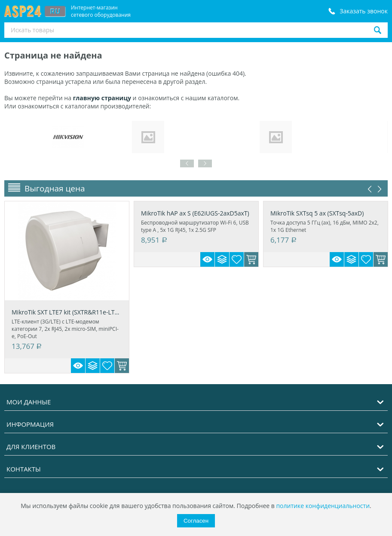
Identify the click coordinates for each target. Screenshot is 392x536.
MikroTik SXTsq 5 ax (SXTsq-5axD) (317, 213)
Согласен (196, 521)
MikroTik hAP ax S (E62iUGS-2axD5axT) (195, 213)
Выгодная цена (55, 188)
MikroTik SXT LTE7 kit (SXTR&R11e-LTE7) (67, 312)
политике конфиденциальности (323, 506)
